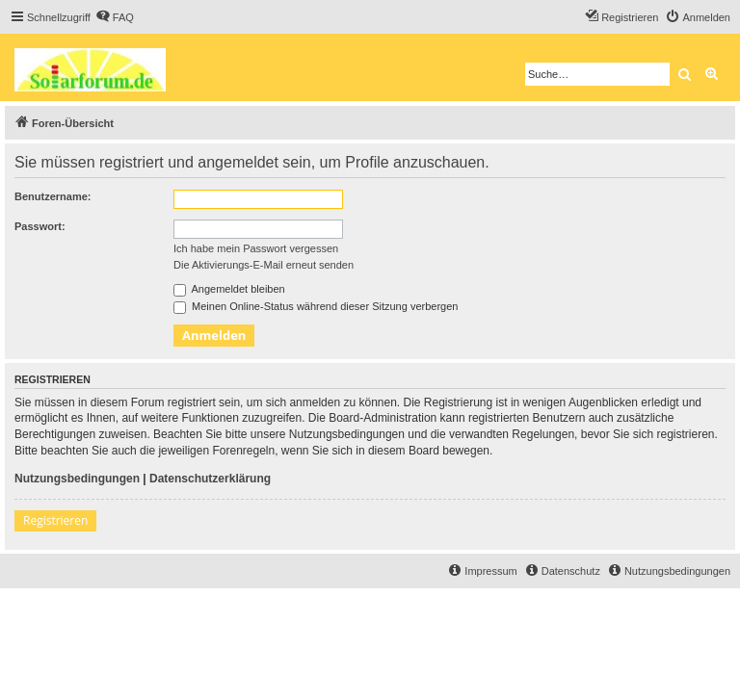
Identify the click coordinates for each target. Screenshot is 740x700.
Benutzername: (53, 196)
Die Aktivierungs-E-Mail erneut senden (264, 265)
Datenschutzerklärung (210, 479)
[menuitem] (115, 17)
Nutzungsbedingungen (77, 479)
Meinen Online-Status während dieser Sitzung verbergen (316, 306)
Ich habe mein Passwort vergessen (256, 248)
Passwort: (40, 226)
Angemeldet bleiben (229, 289)
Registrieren (55, 520)
